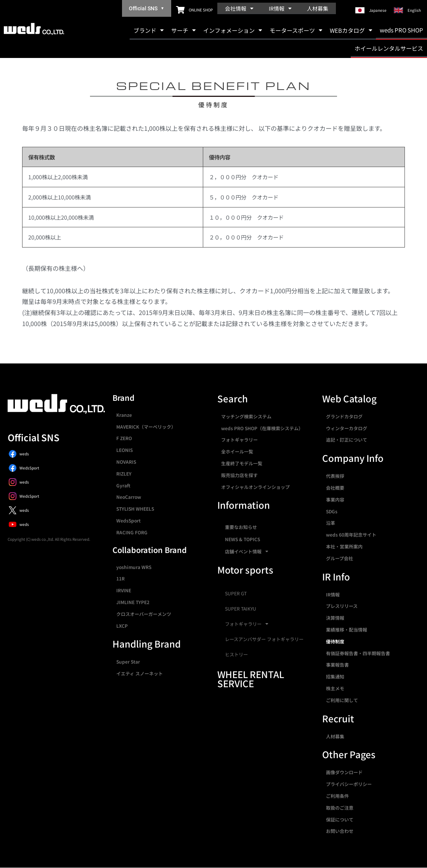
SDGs (332, 511)
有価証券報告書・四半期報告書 (358, 653)
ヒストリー (236, 654)
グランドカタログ (344, 416)
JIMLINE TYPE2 (133, 602)
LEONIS (124, 450)
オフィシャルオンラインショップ (255, 487)
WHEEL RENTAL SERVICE (251, 679)
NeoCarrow (129, 497)
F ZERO (124, 438)
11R (120, 578)
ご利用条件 (337, 796)
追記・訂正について (347, 440)
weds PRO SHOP (401, 30)
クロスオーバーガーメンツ (144, 614)
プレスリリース (342, 606)
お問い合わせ (340, 831)
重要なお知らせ (241, 527)
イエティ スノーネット (140, 673)
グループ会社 (340, 558)
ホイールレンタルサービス (389, 48)
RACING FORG (132, 532)
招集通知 (335, 676)
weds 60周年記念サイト (351, 534)
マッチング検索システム (246, 416)
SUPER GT (236, 593)
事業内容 (335, 499)
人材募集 (318, 8)
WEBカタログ (351, 30)
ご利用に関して (342, 700)
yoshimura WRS (134, 567)
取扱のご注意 (340, 808)
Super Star (128, 661)
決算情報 (335, 618)
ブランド (148, 30)
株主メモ (335, 688)
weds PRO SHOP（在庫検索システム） (262, 428)
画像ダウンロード (344, 772)
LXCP (122, 626)
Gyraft (123, 485)
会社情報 (239, 8)
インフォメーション (233, 30)
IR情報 (280, 8)
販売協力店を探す (239, 475)
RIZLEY (124, 473)
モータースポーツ (296, 30)
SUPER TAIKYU (241, 609)
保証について (340, 819)
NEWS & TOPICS (242, 539)
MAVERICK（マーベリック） (146, 427)
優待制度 (335, 641)
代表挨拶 (335, 476)
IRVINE (124, 590)
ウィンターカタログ (347, 428)
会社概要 (335, 488)
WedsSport (128, 520)
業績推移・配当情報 (347, 629)
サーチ (183, 30)
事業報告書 (337, 665)
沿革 (331, 523)
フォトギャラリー (239, 440)
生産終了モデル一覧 (242, 463)
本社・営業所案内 (344, 546)
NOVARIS (126, 462)
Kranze (124, 415)
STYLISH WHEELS (135, 509)
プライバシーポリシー (349, 784)
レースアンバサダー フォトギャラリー (264, 639)
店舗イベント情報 (247, 551)
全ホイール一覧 (237, 451)
